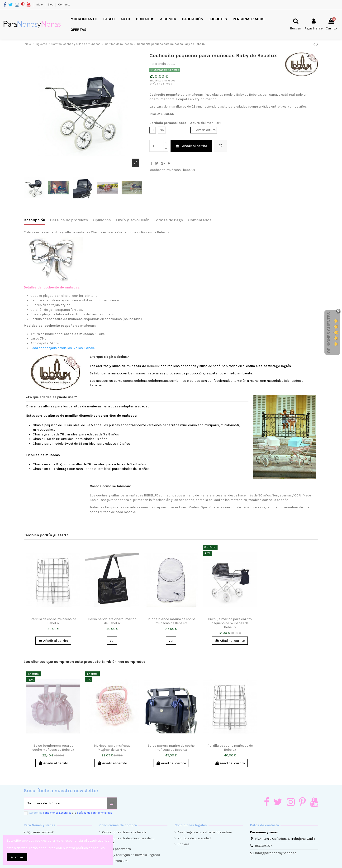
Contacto (64, 5)
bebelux (189, 170)
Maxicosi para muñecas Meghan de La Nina (112, 748)
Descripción (34, 220)
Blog (51, 5)
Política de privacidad (194, 838)
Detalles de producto (69, 220)
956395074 (264, 846)
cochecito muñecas (165, 170)
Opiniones (102, 220)
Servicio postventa (116, 849)
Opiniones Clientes (329, 333)
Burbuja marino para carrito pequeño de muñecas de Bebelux (230, 623)
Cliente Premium (115, 861)
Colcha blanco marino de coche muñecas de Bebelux (171, 621)
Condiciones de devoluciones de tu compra (128, 841)
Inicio (40, 5)
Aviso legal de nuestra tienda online (204, 832)
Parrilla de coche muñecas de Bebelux (53, 621)
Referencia (158, 64)
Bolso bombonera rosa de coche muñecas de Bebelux (53, 748)
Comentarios (200, 220)
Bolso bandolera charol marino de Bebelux (112, 621)
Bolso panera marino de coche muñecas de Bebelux (171, 748)
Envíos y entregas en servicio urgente (131, 855)
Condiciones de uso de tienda (124, 832)
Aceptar (17, 857)
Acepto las (71, 813)
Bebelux (153, 366)
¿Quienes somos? (40, 832)
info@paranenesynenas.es (276, 853)
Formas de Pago (169, 220)
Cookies (183, 844)
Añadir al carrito (191, 146)
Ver (112, 641)
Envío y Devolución (133, 220)
